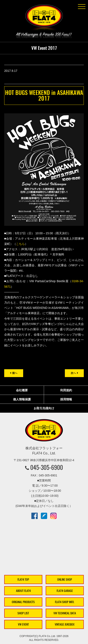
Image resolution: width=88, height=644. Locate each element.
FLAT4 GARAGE (65, 591)
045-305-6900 (47, 467)
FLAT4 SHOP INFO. (65, 602)
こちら (20, 244)
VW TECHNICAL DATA (65, 613)
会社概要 (22, 390)
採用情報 (66, 399)
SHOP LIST (23, 613)
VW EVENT (23, 624)
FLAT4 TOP (23, 579)
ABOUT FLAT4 (23, 591)
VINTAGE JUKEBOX (65, 624)
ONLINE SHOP (65, 579)
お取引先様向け (44, 408)
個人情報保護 (22, 399)
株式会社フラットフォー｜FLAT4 (44, 18)
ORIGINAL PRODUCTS (23, 602)
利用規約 (66, 390)
